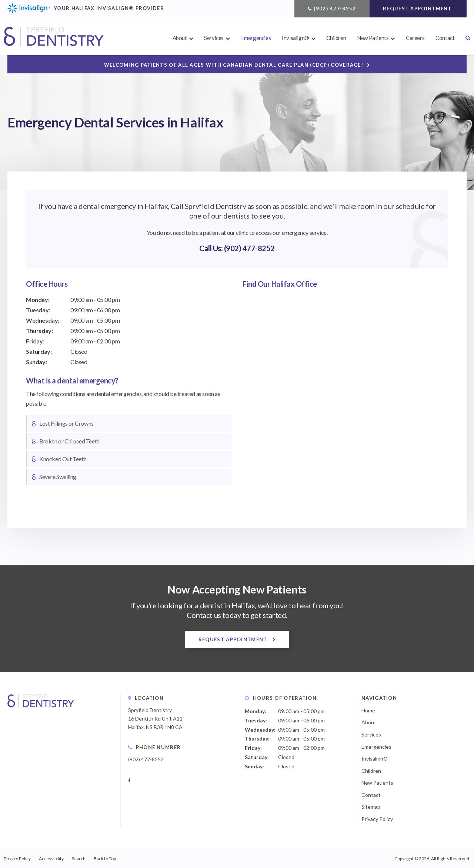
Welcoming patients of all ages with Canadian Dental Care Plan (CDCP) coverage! (234, 65)
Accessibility (51, 859)
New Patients (373, 38)
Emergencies (256, 38)
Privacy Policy (377, 819)
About (180, 38)
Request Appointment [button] (418, 9)
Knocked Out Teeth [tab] (63, 459)
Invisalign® (296, 38)
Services (214, 38)
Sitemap (371, 807)
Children (336, 38)
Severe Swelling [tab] (58, 477)
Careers (415, 38)
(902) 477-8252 (335, 9)
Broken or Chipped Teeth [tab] (69, 441)
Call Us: (212, 248)
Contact (445, 38)
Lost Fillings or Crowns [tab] (66, 423)
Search (465, 38)
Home (368, 710)
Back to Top (105, 859)
